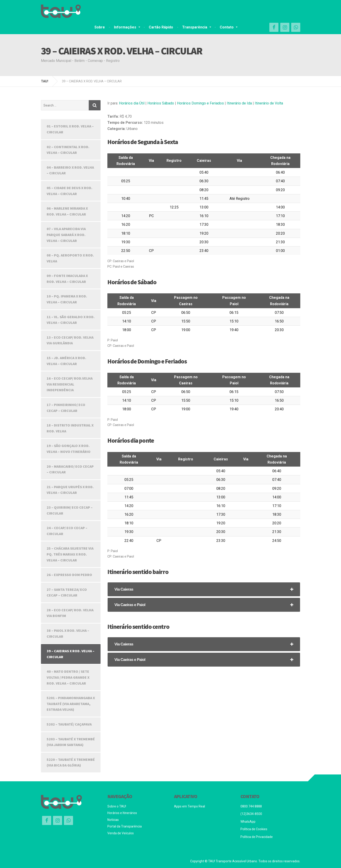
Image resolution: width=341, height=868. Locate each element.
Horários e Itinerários (122, 813)
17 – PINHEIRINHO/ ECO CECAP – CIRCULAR (66, 408)
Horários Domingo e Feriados (200, 103)
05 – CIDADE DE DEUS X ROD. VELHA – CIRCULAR (69, 191)
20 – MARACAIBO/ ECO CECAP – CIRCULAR (70, 469)
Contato (227, 27)
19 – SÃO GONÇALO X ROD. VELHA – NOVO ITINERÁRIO (69, 449)
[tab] (204, 589)
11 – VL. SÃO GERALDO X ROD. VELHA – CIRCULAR (71, 320)
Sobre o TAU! (117, 806)
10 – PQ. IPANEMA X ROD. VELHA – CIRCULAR (67, 299)
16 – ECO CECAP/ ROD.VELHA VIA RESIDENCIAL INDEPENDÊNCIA (70, 384)
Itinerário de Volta (269, 103)
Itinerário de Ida (239, 103)
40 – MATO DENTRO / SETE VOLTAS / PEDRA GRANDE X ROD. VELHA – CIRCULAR (68, 677)
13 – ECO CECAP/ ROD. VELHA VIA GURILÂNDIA (70, 340)
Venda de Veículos (121, 833)
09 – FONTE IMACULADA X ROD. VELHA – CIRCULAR (67, 279)
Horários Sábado (161, 103)
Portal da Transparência (125, 826)
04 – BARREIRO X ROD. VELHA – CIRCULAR (70, 170)
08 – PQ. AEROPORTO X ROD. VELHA (70, 258)
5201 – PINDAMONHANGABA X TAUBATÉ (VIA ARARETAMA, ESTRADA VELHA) (71, 704)
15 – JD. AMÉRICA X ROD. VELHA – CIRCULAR (66, 361)
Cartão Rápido (161, 27)
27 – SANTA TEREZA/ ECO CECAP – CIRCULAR (67, 592)
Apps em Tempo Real (189, 806)
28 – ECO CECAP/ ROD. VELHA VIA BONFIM (70, 613)
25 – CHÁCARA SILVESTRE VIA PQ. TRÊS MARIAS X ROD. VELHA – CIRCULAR (70, 554)
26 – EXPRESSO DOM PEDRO (69, 575)
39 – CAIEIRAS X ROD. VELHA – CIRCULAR (71, 654)
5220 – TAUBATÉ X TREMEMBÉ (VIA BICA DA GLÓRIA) (71, 762)
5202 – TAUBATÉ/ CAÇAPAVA (69, 724)
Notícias (113, 820)
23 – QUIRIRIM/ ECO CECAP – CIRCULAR (70, 510)
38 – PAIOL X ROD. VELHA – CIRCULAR (68, 633)
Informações (125, 27)
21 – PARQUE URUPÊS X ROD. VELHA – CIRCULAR (70, 490)
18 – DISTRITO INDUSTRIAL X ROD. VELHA (70, 428)
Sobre (100, 27)
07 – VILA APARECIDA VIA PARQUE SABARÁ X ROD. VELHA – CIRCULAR (66, 235)
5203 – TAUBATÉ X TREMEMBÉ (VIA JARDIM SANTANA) (71, 742)
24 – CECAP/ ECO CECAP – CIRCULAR (67, 531)
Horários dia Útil (132, 103)
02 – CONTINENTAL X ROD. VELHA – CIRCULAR (68, 150)
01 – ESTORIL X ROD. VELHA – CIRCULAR (70, 129)
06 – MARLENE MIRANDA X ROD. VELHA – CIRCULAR (67, 211)
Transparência (195, 27)
